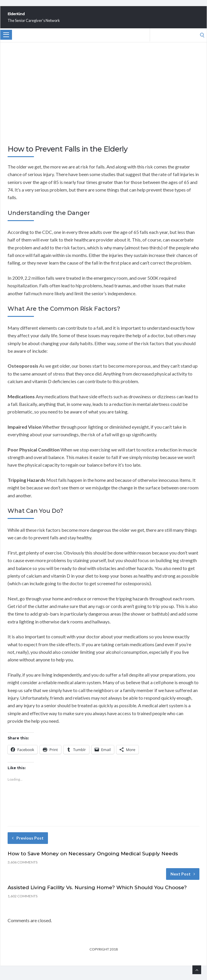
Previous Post (28, 844)
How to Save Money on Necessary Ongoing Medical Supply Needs (93, 860)
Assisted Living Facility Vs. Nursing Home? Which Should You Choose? (97, 894)
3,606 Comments (23, 869)
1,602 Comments (23, 902)
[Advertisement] (103, 107)
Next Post (183, 880)
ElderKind (32, 17)
